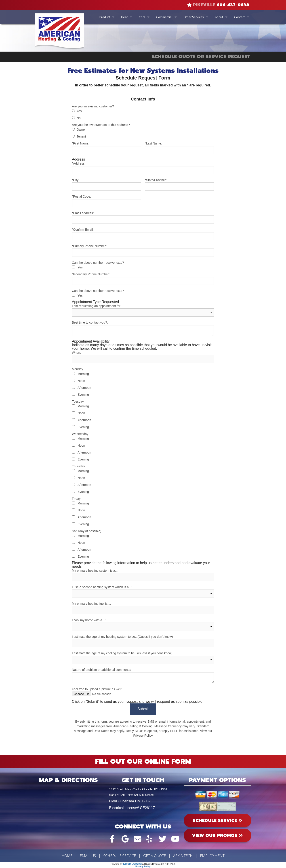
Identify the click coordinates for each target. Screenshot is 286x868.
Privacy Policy (143, 736)
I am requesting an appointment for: (143, 310)
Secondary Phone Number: (143, 279)
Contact (239, 17)
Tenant (81, 136)
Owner (81, 130)
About (219, 17)
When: (143, 357)
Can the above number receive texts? (98, 263)
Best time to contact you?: (143, 328)
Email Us (88, 856)
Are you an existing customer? (93, 106)
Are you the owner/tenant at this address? (101, 125)
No (79, 118)
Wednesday (80, 434)
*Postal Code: (107, 201)
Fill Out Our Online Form (143, 761)
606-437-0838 (233, 5)
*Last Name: (179, 148)
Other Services (194, 17)
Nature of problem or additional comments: (143, 676)
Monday (78, 369)
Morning (83, 374)
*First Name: (107, 148)
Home (67, 856)
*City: (107, 184)
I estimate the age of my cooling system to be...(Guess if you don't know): (143, 658)
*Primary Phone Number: (143, 251)
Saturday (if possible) (87, 531)
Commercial (164, 17)
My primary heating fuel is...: (143, 608)
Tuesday (78, 402)
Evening (83, 395)
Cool (142, 17)
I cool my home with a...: (143, 625)
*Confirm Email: (143, 234)
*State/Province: (179, 184)
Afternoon (84, 388)
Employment (212, 856)
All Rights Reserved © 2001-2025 (159, 864)
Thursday (78, 466)
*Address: (143, 168)
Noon (81, 381)
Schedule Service (120, 856)
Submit (143, 709)
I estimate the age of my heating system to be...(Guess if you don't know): (143, 641)
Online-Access (132, 864)
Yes (79, 111)
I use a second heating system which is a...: (143, 592)
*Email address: (143, 218)
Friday (76, 499)
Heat (124, 17)
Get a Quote (155, 856)
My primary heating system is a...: (143, 575)
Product (105, 17)
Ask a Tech (183, 856)
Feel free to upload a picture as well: (143, 692)
